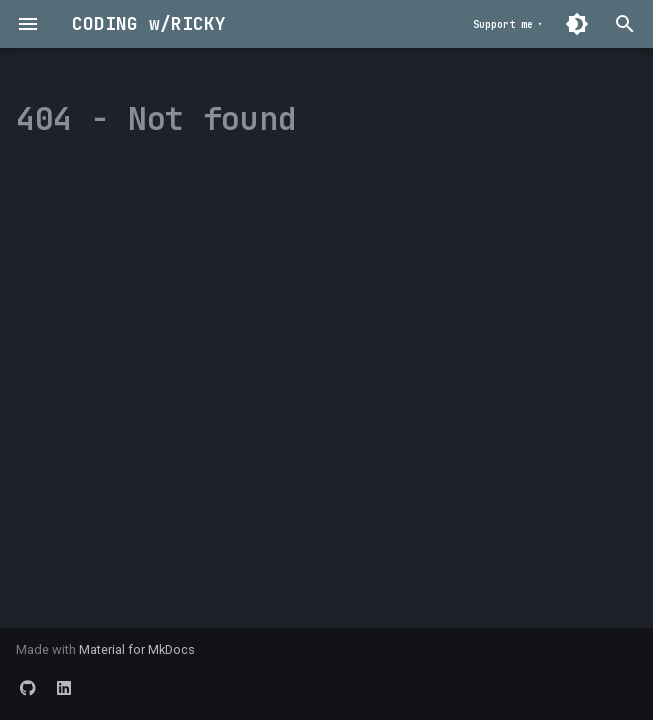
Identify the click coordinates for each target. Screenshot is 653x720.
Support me (503, 24)
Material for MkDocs (137, 649)
